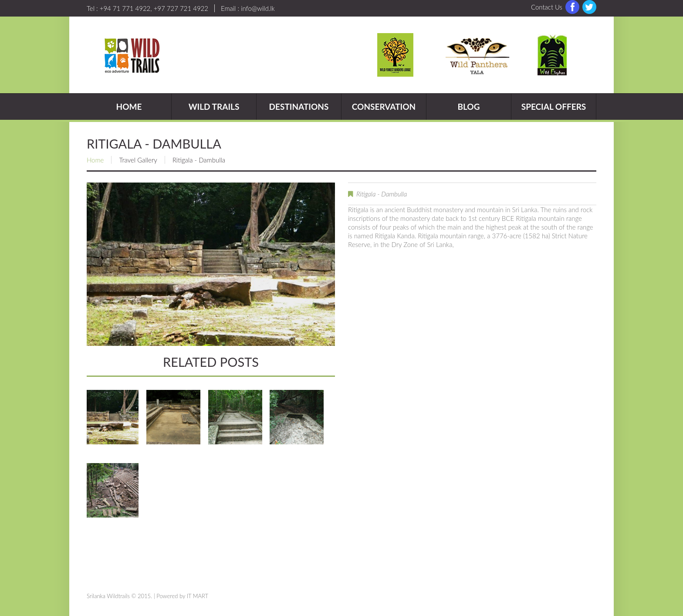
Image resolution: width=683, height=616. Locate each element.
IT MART (198, 596)
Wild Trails (214, 107)
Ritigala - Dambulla (382, 194)
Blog (468, 107)
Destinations (299, 107)
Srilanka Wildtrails (108, 596)
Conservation (384, 107)
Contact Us (547, 7)
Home (129, 107)
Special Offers (554, 107)
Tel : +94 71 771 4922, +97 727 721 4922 (147, 8)
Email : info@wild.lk (248, 8)
